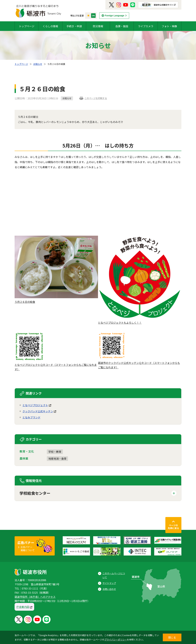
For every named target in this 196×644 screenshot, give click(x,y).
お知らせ (38, 64)
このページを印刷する (96, 98)
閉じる (172, 637)
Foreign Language (114, 16)
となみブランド (31, 417)
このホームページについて (114, 575)
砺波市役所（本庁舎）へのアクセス (35, 597)
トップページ (27, 26)
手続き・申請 (74, 26)
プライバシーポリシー (116, 640)
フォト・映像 (169, 26)
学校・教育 (55, 452)
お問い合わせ (109, 589)
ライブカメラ (146, 26)
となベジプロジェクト (35, 405)
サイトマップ (109, 583)
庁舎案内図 (23, 607)
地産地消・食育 (57, 459)
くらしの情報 (50, 26)
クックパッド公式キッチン (38, 411)
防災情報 (98, 26)
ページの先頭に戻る (173, 527)
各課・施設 (122, 26)
